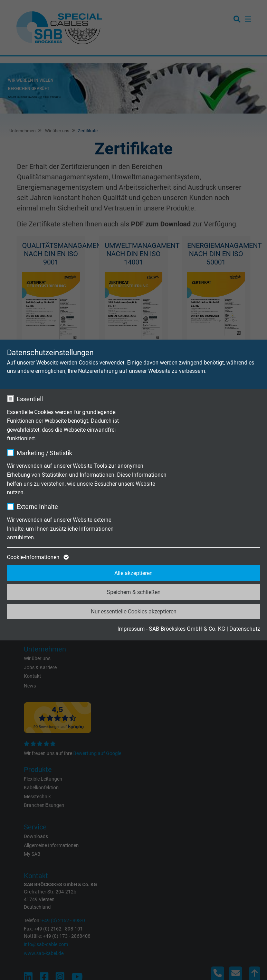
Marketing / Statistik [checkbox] (44, 453)
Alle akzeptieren (133, 573)
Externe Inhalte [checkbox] (37, 507)
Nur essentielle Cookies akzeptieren (134, 612)
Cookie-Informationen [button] (37, 557)
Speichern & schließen (134, 592)
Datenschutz (245, 629)
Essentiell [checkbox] (30, 399)
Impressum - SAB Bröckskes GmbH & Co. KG (171, 629)
